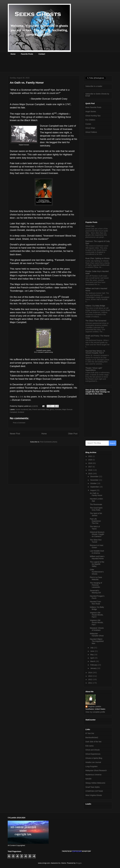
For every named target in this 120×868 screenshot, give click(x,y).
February (94, 665)
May (92, 655)
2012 (90, 679)
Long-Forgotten (92, 766)
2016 (90, 470)
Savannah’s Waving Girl (95, 592)
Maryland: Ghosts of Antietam (97, 629)
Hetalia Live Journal (93, 762)
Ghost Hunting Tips (93, 116)
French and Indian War (41, 409)
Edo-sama (89, 746)
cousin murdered (22, 409)
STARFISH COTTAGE (94, 791)
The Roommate (96, 504)
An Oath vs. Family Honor (96, 494)
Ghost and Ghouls (93, 750)
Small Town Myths (93, 787)
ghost (52, 409)
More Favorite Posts (93, 107)
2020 (90, 460)
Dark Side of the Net (93, 742)
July (92, 648)
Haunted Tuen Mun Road (95, 603)
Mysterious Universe (93, 775)
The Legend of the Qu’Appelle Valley (97, 564)
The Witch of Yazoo (95, 528)
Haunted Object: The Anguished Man (97, 641)
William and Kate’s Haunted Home (97, 557)
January (94, 668)
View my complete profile (95, 712)
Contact (42, 54)
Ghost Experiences (93, 754)
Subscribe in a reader (94, 86)
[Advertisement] (54, 66)
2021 (90, 456)
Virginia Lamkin (95, 707)
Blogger (79, 863)
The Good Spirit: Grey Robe (96, 509)
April (92, 658)
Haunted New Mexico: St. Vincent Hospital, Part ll (95, 352)
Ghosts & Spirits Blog (94, 758)
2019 (90, 463)
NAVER (88, 779)
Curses (88, 124)
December (95, 476)
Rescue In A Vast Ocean (97, 546)
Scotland (21, 412)
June (92, 651)
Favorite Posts (27, 54)
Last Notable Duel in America (97, 552)
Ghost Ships (90, 128)
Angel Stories (91, 112)
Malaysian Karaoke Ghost (97, 635)
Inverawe (58, 409)
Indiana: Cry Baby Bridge (95, 306)
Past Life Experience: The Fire (95, 521)
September (95, 487)
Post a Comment (19, 423)
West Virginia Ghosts (94, 795)
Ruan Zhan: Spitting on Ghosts (97, 258)
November (95, 480)
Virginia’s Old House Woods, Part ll (97, 615)
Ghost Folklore (91, 132)
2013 (90, 676)
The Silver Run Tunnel (96, 541)
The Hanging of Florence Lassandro (96, 585)
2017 (90, 467)
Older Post (73, 434)
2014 (90, 673)
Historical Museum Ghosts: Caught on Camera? (97, 534)
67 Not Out (90, 733)
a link (20, 397)
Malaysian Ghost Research (96, 770)
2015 (90, 474)
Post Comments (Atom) (49, 442)
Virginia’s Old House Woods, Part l (97, 622)
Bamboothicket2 (92, 737)
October (94, 483)
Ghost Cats (90, 226)
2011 (90, 683)
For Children (90, 120)
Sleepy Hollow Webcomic (95, 783)
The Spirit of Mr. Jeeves (96, 514)
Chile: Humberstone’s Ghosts (97, 572)
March (93, 661)
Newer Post (15, 434)
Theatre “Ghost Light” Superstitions (94, 369)
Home (13, 54)
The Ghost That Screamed (96, 321)
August (93, 490)
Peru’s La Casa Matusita (96, 578)
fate (30, 409)
